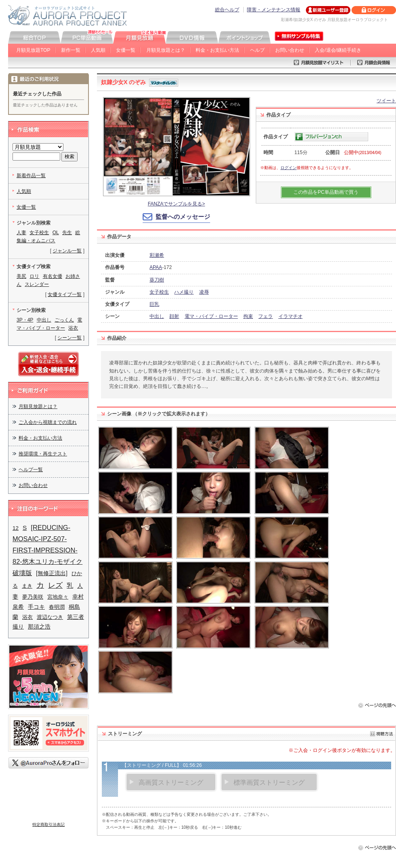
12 (16, 528)
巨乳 (154, 304)
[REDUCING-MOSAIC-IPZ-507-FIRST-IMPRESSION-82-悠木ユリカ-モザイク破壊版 (47, 550)
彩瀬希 (157, 255)
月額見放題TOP (33, 50)
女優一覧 (126, 50)
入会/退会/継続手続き (338, 50)
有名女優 (53, 276)
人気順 (98, 50)
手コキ (36, 607)
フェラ (265, 316)
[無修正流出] (52, 573)
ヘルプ (257, 50)
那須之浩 (39, 627)
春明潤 (57, 607)
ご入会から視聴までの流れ (48, 422)
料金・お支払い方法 (217, 50)
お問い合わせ (290, 50)
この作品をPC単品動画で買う (326, 192)
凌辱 (204, 292)
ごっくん (64, 320)
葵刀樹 (157, 280)
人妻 (21, 233)
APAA (156, 267)
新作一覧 (71, 50)
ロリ (34, 276)
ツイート (386, 101)
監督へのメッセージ (183, 217)
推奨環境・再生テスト (43, 454)
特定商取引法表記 (48, 825)
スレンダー (37, 284)
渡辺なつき (50, 617)
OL (56, 233)
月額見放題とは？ (166, 50)
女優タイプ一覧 (65, 294)
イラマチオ (291, 316)
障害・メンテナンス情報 (274, 10)
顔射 (174, 316)
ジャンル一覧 (67, 251)
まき (27, 586)
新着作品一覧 (31, 176)
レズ (55, 585)
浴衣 (73, 328)
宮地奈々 (58, 597)
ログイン (289, 168)
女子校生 (159, 292)
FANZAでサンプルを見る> (177, 204)
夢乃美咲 (33, 597)
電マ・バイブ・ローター (211, 316)
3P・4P (25, 320)
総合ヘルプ (227, 10)
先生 (67, 233)
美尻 (21, 276)
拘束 (248, 316)
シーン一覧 (70, 338)
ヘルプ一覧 (31, 470)
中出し (157, 316)
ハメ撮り (184, 292)
